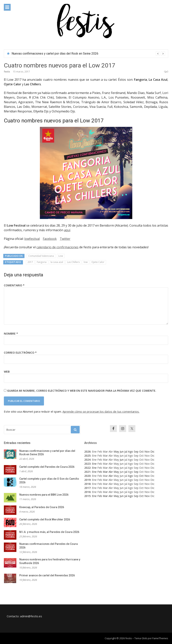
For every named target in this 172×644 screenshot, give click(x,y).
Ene (94, 452)
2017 (30, 262)
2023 (87, 464)
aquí (67, 230)
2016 (87, 492)
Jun (122, 456)
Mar (105, 452)
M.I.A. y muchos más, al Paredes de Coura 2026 (49, 532)
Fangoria (42, 262)
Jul (126, 456)
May (116, 456)
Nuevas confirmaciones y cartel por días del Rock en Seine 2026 (55, 54)
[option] (88, 54)
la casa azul (57, 262)
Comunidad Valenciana (41, 256)
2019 (87, 480)
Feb (100, 452)
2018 (87, 484)
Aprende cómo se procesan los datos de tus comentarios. (101, 411)
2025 (87, 456)
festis (7, 72)
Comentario (14, 285)
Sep (136, 456)
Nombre (11, 334)
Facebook (50, 239)
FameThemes (160, 638)
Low (61, 256)
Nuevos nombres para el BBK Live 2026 (44, 495)
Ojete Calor (98, 262)
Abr (111, 452)
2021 (87, 472)
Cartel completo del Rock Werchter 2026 (45, 519)
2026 (87, 452)
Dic (152, 456)
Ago (131, 456)
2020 (87, 476)
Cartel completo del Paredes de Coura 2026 (47, 467)
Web (7, 372)
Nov (147, 456)
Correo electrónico (20, 353)
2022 (87, 468)
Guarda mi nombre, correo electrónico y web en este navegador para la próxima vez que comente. (82, 391)
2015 (87, 496)
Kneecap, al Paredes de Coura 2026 (42, 507)
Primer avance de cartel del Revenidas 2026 (47, 575)
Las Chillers (73, 262)
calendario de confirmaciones (57, 247)
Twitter (65, 239)
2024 (87, 460)
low (86, 262)
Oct (141, 456)
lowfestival (32, 239)
